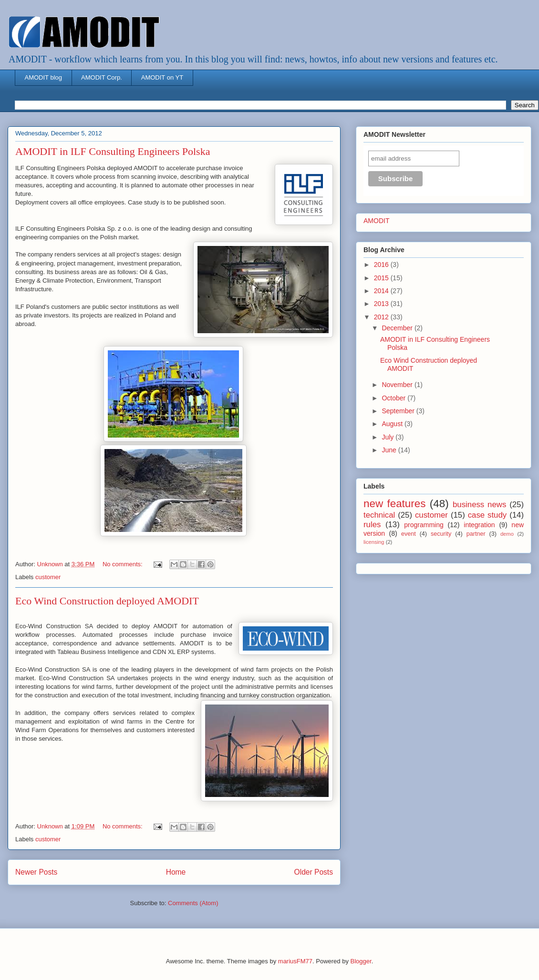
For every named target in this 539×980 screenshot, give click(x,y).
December (398, 328)
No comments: (123, 564)
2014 (382, 291)
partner (476, 534)
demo (507, 534)
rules (372, 525)
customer (48, 577)
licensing (374, 542)
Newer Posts (36, 872)
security (441, 534)
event (409, 534)
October (394, 398)
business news (479, 505)
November (398, 385)
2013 (382, 304)
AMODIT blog (44, 77)
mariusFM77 (295, 961)
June (390, 450)
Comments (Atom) (193, 903)
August (393, 424)
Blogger (361, 961)
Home (176, 872)
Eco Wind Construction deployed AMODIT (107, 601)
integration (479, 525)
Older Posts (314, 872)
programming (424, 525)
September (399, 411)
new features (394, 504)
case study (487, 515)
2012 (382, 317)
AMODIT (376, 221)
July (389, 437)
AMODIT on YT (162, 77)
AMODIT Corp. (102, 77)
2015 (382, 278)
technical (379, 515)
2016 (382, 265)
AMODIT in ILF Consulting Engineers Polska (113, 151)
